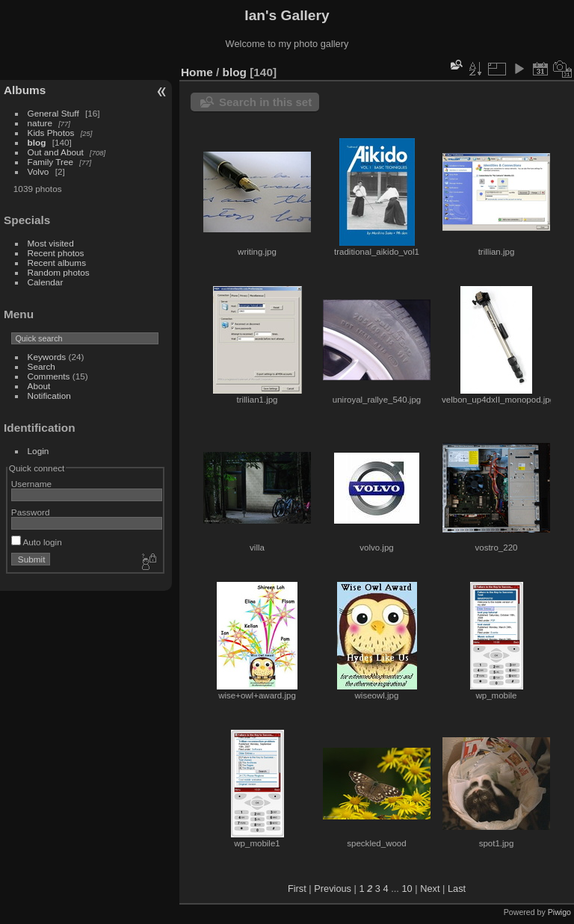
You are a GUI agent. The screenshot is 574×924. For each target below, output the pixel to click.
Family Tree (50, 162)
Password (31, 512)
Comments (49, 376)
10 (407, 889)
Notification (49, 396)
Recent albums (57, 263)
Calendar (46, 282)
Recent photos (56, 253)
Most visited (51, 243)
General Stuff (53, 113)
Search (41, 366)
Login (38, 451)
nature (40, 123)
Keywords (47, 357)
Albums (25, 90)
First (297, 889)
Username (31, 484)
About (39, 386)
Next (430, 889)
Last (457, 889)
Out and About (56, 152)
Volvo (38, 171)
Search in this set (265, 102)
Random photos (59, 272)
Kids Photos (51, 133)
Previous (333, 889)
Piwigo (559, 912)
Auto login (37, 542)
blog (37, 142)
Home (197, 72)
